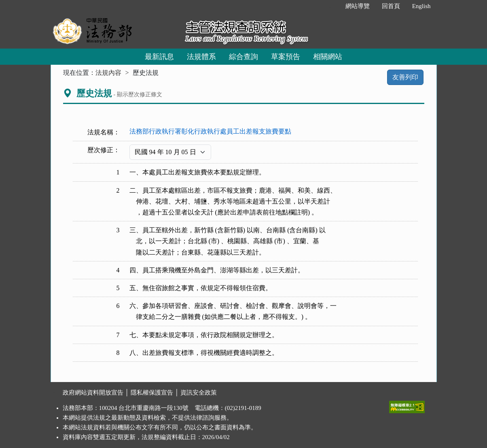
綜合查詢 (243, 57)
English (421, 6)
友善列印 (405, 77)
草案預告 (286, 57)
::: (331, 6)
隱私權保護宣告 (152, 393)
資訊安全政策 (199, 393)
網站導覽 (358, 6)
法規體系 (201, 57)
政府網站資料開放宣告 (93, 393)
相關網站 (328, 57)
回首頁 (391, 6)
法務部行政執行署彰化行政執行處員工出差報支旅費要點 (210, 131)
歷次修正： (104, 150)
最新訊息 (159, 57)
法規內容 (108, 73)
